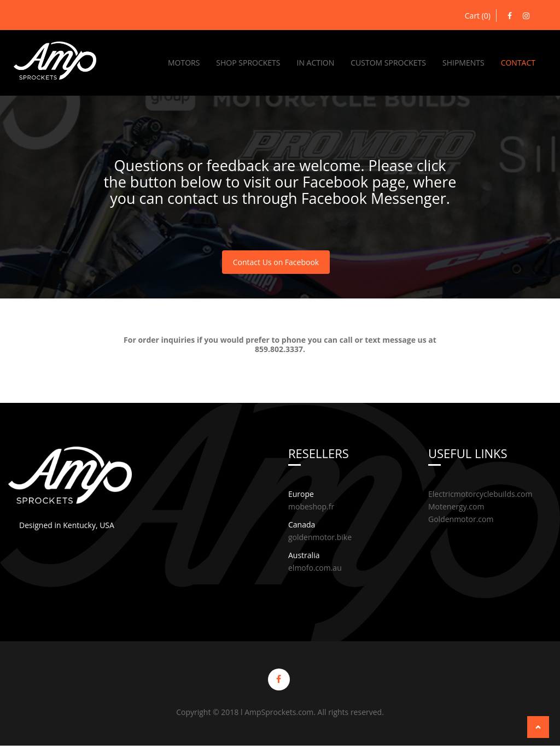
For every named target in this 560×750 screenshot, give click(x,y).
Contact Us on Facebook (276, 263)
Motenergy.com (456, 508)
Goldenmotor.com (461, 521)
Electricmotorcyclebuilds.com (480, 496)
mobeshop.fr (311, 508)
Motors (184, 63)
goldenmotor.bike (320, 539)
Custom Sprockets (388, 63)
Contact (518, 63)
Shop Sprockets (248, 63)
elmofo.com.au (315, 569)
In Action (315, 63)
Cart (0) (478, 16)
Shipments (463, 63)
